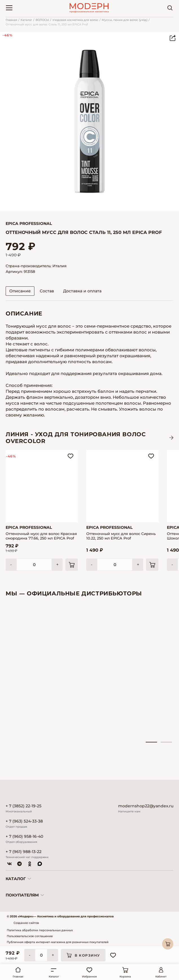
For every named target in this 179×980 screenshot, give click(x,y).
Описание (20, 291)
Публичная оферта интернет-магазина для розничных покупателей (58, 942)
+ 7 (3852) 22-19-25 (24, 806)
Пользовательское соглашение (30, 936)
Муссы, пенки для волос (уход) (125, 20)
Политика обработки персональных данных (40, 930)
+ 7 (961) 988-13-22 (24, 852)
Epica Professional (29, 223)
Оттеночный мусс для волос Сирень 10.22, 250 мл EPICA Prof (121, 536)
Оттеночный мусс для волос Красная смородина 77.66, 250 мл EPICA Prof (41, 536)
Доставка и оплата (82, 291)
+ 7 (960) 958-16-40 (24, 837)
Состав (47, 291)
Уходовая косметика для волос (75, 20)
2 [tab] (166, 742)
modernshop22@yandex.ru (146, 806)
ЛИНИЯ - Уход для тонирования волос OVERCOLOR (76, 438)
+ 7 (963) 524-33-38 (24, 821)
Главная (11, 20)
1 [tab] (151, 742)
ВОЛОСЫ (42, 20)
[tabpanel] (32, 672)
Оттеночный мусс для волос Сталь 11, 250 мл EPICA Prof (47, 24)
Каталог (26, 20)
